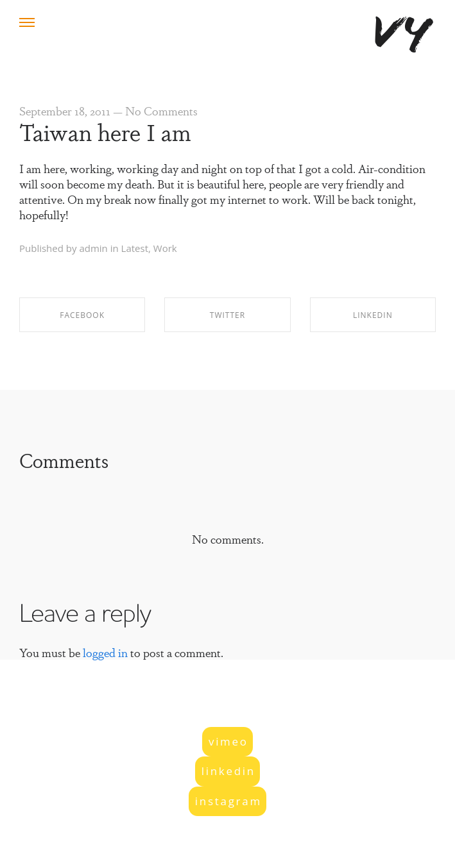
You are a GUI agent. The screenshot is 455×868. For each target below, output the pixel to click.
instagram (228, 801)
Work (165, 248)
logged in (105, 652)
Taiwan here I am (105, 131)
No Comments (161, 110)
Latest (135, 248)
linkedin (228, 771)
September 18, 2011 (65, 110)
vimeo (228, 741)
